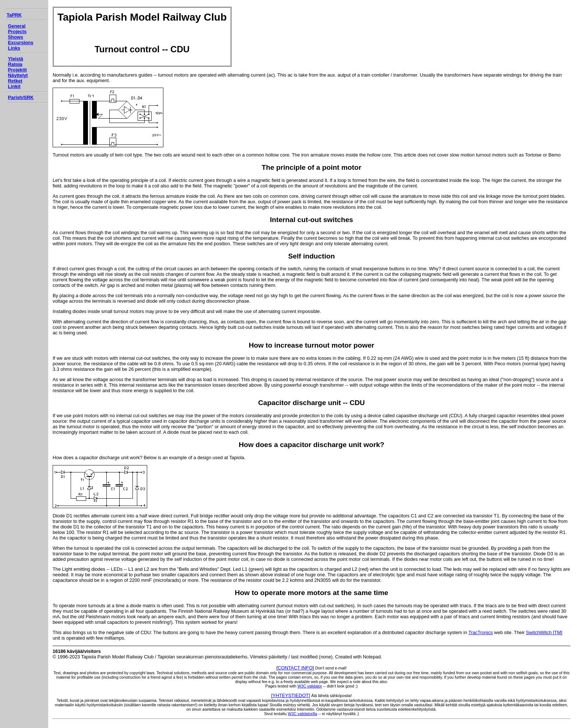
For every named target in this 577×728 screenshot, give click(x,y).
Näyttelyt (18, 75)
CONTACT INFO (295, 668)
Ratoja (15, 64)
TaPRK (14, 15)
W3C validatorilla (302, 714)
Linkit (14, 86)
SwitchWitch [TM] (544, 632)
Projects (17, 31)
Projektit (17, 70)
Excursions (21, 43)
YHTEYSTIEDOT (291, 695)
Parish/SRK (21, 97)
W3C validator (310, 686)
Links (14, 48)
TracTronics (481, 632)
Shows (16, 37)
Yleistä (16, 59)
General (17, 26)
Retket (15, 81)
